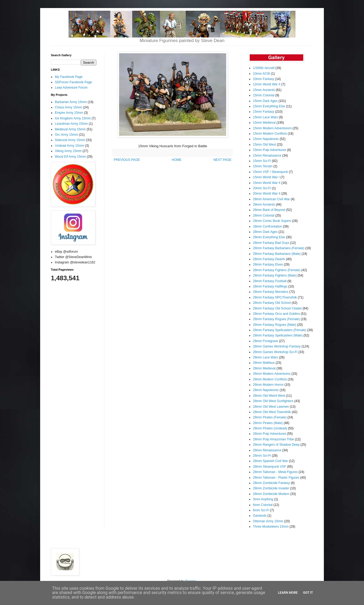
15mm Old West (264, 145)
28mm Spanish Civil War (270, 461)
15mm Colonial (264, 95)
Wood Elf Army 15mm (70, 157)
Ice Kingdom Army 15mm (73, 118)
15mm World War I (266, 177)
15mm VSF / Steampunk (270, 172)
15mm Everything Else (269, 106)
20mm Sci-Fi (262, 188)
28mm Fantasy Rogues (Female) (276, 319)
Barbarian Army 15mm (71, 102)
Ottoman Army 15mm (268, 521)
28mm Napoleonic (266, 390)
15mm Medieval (264, 123)
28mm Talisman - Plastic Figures (276, 478)
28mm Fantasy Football (270, 281)
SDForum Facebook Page (73, 82)
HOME (177, 160)
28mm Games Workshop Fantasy (277, 346)
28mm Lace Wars (266, 357)
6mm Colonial (263, 505)
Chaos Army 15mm (69, 107)
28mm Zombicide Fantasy (271, 483)
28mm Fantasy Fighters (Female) (277, 270)
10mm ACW (261, 74)
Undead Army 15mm (69, 146)
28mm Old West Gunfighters (273, 401)
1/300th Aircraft (264, 68)
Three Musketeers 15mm (271, 527)
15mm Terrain (263, 166)
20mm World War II (267, 194)
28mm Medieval (264, 368)
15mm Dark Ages (265, 101)
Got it (308, 593)
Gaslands (260, 516)
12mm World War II (267, 84)
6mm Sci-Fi (261, 510)
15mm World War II (267, 183)
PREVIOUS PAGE (127, 160)
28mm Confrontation (268, 226)
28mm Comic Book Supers (272, 221)
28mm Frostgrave (266, 341)
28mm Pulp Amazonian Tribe (273, 439)
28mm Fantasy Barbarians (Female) (279, 248)
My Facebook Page (69, 77)
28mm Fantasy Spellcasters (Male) (278, 335)
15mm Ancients (264, 90)
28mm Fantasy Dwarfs (269, 259)
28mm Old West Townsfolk (272, 412)
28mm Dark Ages (265, 232)
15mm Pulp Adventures (270, 150)
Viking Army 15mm (68, 151)
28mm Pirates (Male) (268, 423)
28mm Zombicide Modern (271, 494)
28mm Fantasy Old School (272, 303)
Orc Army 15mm (67, 135)
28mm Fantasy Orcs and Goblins (276, 314)
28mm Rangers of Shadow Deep (276, 445)
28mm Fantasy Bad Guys (271, 243)
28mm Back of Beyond (269, 210)
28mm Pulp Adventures (270, 434)
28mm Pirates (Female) (270, 417)
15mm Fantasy (263, 112)
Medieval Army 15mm (70, 129)
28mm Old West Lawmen (271, 407)
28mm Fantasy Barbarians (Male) (277, 254)
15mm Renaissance (267, 156)
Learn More (288, 593)
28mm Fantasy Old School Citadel (277, 308)
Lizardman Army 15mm (71, 124)
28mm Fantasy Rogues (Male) (274, 325)
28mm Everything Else (269, 237)
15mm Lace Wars (266, 117)
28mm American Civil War (271, 199)
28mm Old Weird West (269, 396)
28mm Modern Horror (268, 385)
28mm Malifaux (264, 363)
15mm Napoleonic (266, 139)
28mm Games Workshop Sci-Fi (275, 352)
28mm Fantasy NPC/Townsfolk (275, 297)
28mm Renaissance (267, 450)
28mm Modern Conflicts (270, 379)
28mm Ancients (264, 205)
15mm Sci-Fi (262, 161)
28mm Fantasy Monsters (271, 292)
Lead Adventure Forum (71, 88)
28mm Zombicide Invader (271, 488)
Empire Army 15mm (69, 113)
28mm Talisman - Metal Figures (275, 472)
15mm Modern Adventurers (272, 128)
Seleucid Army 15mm (70, 140)
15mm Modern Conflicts (270, 134)
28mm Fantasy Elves (268, 264)
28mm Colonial (264, 215)
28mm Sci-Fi (262, 456)
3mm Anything (263, 499)
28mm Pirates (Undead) (270, 428)
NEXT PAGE (222, 160)
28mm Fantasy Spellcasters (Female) (280, 330)
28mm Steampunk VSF (270, 467)
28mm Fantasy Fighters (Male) (275, 275)
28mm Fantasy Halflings (270, 286)
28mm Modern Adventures (272, 374)
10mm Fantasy (263, 79)
